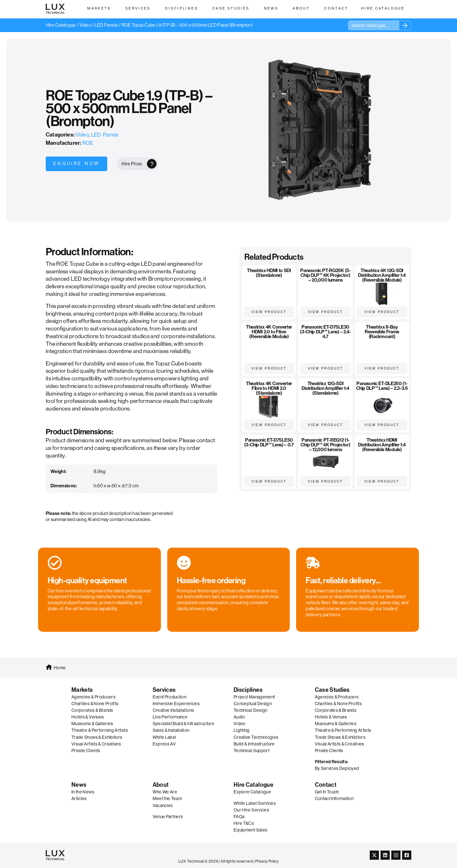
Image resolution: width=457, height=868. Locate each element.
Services (164, 690)
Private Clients (86, 751)
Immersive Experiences (176, 704)
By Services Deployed (337, 768)
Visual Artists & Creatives (96, 744)
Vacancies (163, 805)
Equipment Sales (250, 830)
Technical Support (252, 751)
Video (85, 25)
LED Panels (106, 25)
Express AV (164, 744)
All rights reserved (237, 861)
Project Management (254, 697)
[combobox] (374, 25)
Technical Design (251, 710)
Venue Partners (168, 817)
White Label (165, 737)
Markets (82, 690)
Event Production (170, 697)
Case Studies (332, 690)
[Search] (405, 25)
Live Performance (170, 717)
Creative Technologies (256, 737)
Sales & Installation (171, 730)
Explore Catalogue (252, 792)
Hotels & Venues (88, 717)
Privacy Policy (267, 861)
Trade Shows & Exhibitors (97, 737)
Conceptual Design (253, 704)
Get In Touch (327, 792)
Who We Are (165, 792)
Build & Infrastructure (254, 744)
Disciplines (248, 690)
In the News (83, 792)
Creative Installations (173, 710)
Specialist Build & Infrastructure (184, 724)
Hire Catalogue (61, 25)
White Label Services (255, 803)
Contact (326, 785)
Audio (239, 717)
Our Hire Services (251, 810)
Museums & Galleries (92, 724)
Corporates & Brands (92, 710)
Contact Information (334, 798)
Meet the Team (167, 798)
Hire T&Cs (244, 823)
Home (60, 668)
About (161, 785)
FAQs (239, 817)
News (79, 785)
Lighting (242, 730)
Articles (79, 798)
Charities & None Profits (95, 704)
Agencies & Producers (93, 697)
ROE (88, 143)
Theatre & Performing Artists (100, 730)
